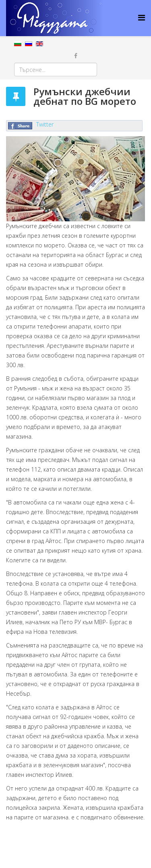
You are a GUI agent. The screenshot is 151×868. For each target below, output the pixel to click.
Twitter (45, 124)
